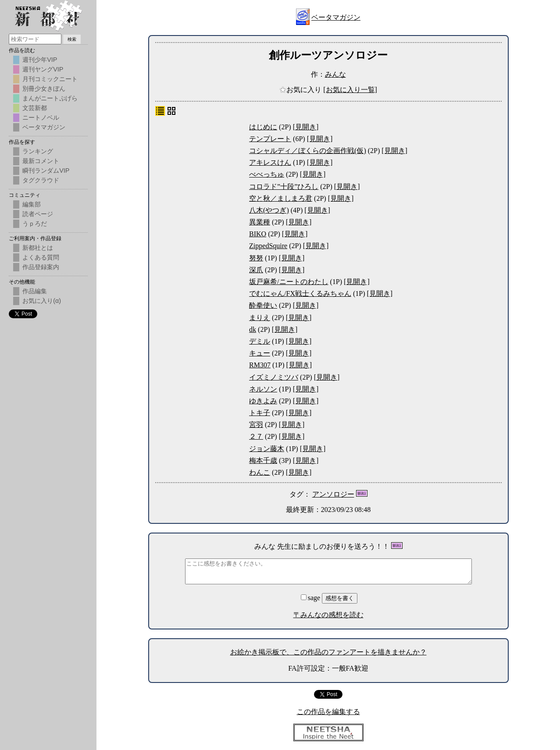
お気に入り (301, 90)
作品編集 (35, 291)
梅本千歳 (263, 460)
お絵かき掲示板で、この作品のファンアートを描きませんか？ (328, 652)
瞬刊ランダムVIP (46, 171)
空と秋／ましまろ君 (281, 198)
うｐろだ (35, 224)
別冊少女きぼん (44, 89)
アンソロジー (333, 494)
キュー (260, 353)
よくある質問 (41, 257)
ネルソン (263, 389)
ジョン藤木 (267, 449)
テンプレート (270, 139)
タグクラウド (41, 180)
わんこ (260, 472)
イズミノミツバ (274, 377)
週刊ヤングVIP (43, 69)
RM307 (260, 365)
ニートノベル (41, 117)
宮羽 (256, 425)
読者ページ (38, 214)
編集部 (32, 204)
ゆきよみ (263, 401)
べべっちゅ (267, 174)
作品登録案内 (41, 267)
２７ (256, 436)
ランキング (38, 151)
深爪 (256, 270)
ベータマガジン (336, 17)
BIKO (258, 234)
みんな (335, 74)
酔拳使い (263, 305)
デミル (260, 341)
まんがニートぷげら (50, 98)
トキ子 (260, 413)
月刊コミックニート (50, 79)
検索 (72, 39)
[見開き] (306, 127)
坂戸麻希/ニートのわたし (289, 282)
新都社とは (38, 248)
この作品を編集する (328, 712)
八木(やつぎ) (269, 210)
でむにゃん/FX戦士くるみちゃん (300, 293)
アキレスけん (270, 162)
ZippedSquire (268, 246)
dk (253, 329)
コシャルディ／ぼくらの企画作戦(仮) (308, 151)
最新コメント (41, 161)
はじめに (263, 127)
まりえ (260, 318)
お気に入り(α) (42, 301)
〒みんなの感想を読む (328, 615)
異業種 (260, 222)
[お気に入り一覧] (350, 90)
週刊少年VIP (40, 60)
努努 (256, 258)
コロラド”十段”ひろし (284, 187)
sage (311, 598)
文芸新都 (35, 108)
